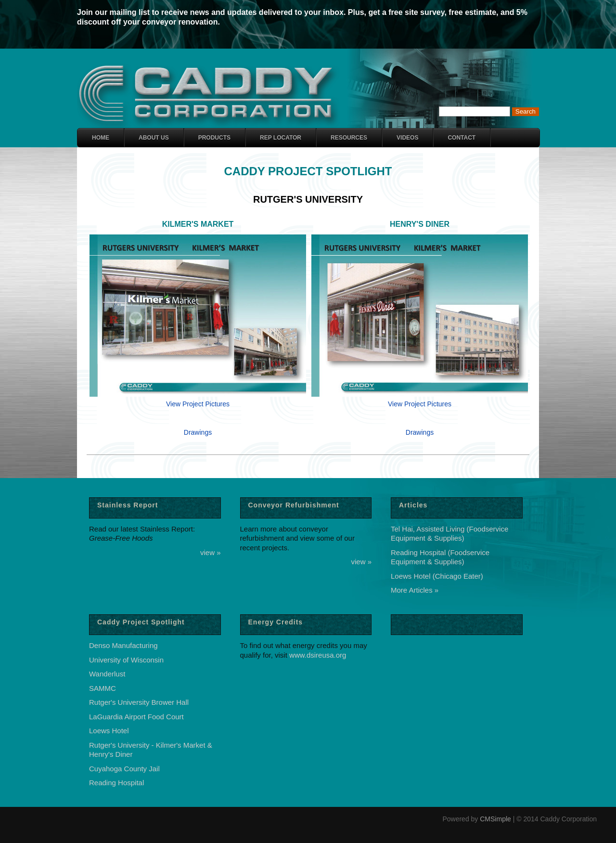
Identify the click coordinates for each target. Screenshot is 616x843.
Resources (349, 138)
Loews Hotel (109, 731)
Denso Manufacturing (123, 645)
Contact (462, 138)
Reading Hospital (116, 783)
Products (214, 138)
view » (211, 552)
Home (101, 138)
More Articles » (415, 590)
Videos (407, 138)
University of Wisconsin (126, 660)
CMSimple (495, 819)
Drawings (198, 432)
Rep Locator (281, 138)
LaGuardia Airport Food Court (136, 717)
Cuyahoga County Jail (124, 769)
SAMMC (103, 688)
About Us (154, 138)
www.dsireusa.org (318, 655)
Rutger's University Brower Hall (139, 702)
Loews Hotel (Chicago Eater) (437, 576)
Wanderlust (107, 674)
